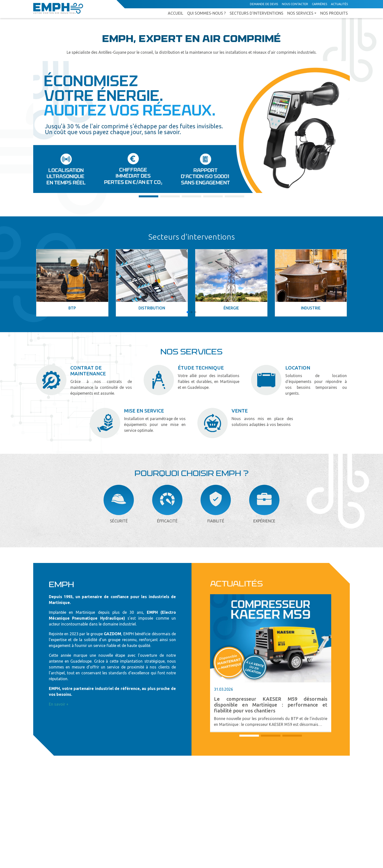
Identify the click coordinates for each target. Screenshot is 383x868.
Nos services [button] (300, 13)
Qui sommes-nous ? (206, 13)
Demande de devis (264, 4)
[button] (149, 196)
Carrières (319, 4)
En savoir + (59, 704)
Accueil (176, 13)
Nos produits (334, 13)
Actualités (339, 4)
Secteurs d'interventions (256, 13)
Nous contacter (295, 4)
